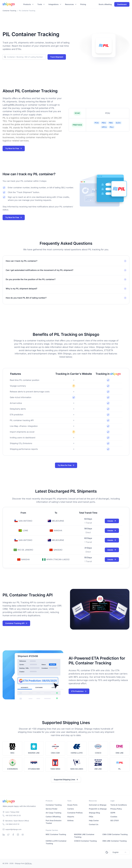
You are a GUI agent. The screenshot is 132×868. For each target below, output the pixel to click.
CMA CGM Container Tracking (115, 834)
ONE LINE (120, 753)
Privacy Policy (116, 809)
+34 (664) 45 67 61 (12, 824)
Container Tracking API (16, 623)
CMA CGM (55, 753)
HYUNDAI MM (34, 769)
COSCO (98, 753)
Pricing (83, 4)
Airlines (70, 821)
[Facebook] (13, 835)
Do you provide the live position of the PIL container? (31, 279)
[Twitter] (8, 835)
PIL (120, 769)
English (120, 852)
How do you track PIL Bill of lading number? (26, 298)
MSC (12, 753)
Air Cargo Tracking (53, 813)
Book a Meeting (105, 4)
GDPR (113, 813)
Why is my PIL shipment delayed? (21, 289)
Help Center (94, 821)
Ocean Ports (72, 805)
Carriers (71, 809)
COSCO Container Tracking (85, 841)
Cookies (114, 817)
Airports (71, 817)
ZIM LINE (98, 769)
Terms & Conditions (119, 805)
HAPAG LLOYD (77, 753)
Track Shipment (57, 57)
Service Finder (52, 809)
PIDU (104, 123)
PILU (112, 127)
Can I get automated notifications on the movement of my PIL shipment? (40, 270)
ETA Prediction (79, 691)
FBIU (111, 123)
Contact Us (94, 824)
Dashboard (122, 4)
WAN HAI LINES (77, 769)
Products (27, 4)
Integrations (54, 4)
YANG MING (55, 769)
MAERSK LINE (34, 753)
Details (112, 521)
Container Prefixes (75, 813)
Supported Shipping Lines (66, 780)
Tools (40, 4)
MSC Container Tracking (56, 834)
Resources (69, 4)
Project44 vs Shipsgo (98, 809)
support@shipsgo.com (13, 829)
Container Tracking (54, 805)
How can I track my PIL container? (22, 261)
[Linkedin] (4, 835)
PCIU (97, 123)
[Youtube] (23, 835)
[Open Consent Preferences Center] (107, 852)
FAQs (91, 817)
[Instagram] (18, 835)
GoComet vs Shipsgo (98, 805)
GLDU (118, 123)
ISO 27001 (115, 821)
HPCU (104, 127)
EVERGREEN (12, 769)
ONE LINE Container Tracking (115, 841)
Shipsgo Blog (94, 813)
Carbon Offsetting (53, 817)
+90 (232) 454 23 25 (13, 815)
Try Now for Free (14, 148)
